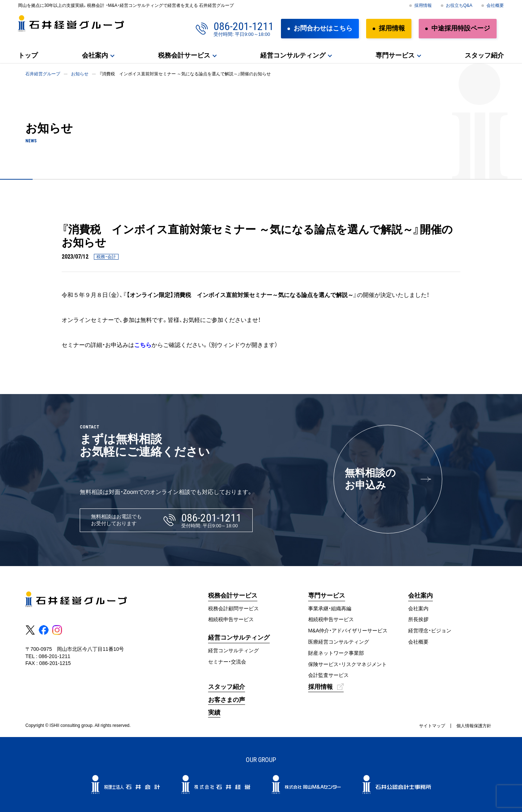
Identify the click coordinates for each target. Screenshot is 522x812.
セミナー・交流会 (227, 662)
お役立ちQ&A (459, 5)
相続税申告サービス (231, 619)
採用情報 (423, 5)
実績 (214, 713)
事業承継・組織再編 (330, 608)
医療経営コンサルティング (339, 642)
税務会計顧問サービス (233, 608)
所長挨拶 (418, 619)
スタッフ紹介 (484, 55)
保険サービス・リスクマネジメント (347, 664)
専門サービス (395, 55)
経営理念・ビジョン (430, 631)
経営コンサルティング (293, 55)
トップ (28, 55)
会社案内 (95, 55)
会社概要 (495, 5)
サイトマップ (432, 726)
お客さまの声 (227, 700)
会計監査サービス (328, 675)
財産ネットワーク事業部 (336, 653)
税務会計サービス (184, 55)
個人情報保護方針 (474, 726)
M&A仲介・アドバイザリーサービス (348, 631)
